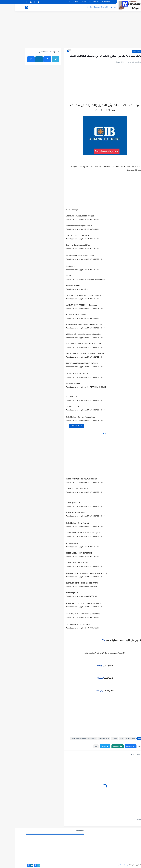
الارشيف (68, 2)
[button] (116, 746)
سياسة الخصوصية (93, 2)
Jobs (100, 7)
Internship (90, 7)
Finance (99, 738)
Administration (123, 51)
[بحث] (12, 7)
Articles (75, 7)
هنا (89, 641)
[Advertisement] (71, 31)
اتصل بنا (60, 2)
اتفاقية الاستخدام (79, 2)
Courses (82, 7)
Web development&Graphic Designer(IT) (68, 738)
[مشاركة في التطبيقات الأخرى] (81, 746)
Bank (106, 738)
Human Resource (89, 738)
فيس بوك (85, 691)
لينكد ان (85, 678)
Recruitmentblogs (107, 865)
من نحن (53, 2)
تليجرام (85, 666)
